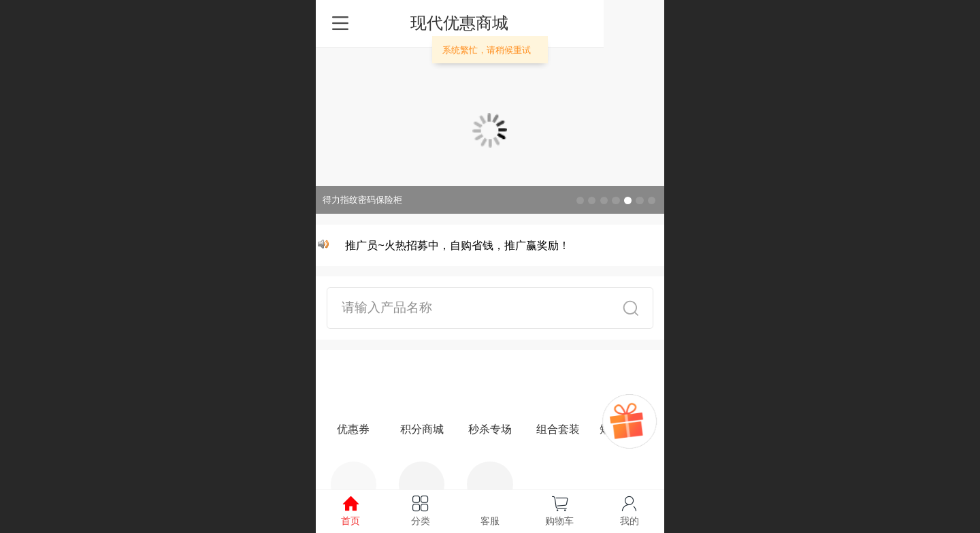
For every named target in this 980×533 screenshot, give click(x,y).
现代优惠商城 (490, 23)
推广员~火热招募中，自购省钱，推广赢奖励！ (459, 246)
